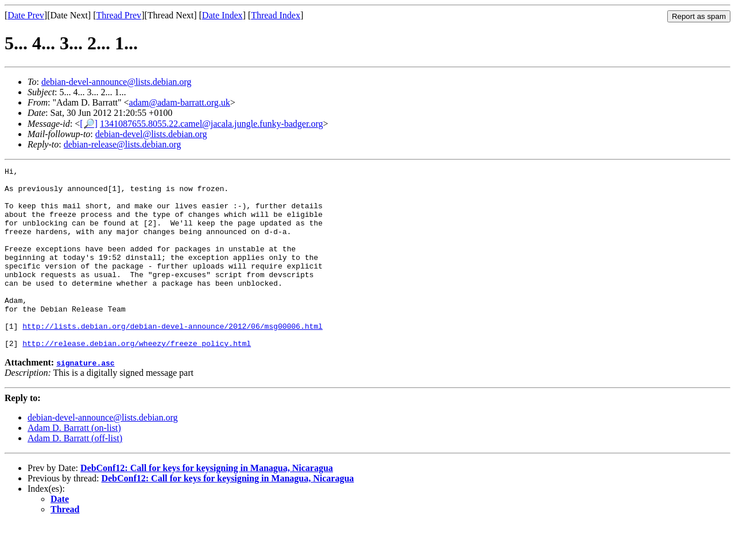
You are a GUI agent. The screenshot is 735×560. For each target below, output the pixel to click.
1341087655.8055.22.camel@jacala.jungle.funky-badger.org (212, 124)
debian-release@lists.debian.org (123, 144)
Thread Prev (119, 15)
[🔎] (89, 124)
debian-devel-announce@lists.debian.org (116, 82)
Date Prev (26, 15)
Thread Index (276, 15)
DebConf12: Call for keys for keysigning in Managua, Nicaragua (207, 504)
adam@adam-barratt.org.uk (180, 102)
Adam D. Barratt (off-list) (75, 474)
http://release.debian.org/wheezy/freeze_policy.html (137, 379)
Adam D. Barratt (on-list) (74, 464)
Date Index (223, 15)
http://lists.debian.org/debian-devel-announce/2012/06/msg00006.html (173, 359)
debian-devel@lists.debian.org (151, 134)
